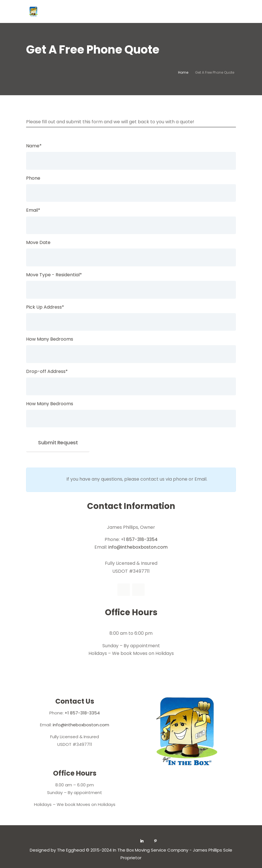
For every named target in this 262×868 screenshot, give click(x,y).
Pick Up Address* (45, 307)
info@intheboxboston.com (138, 547)
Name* (34, 146)
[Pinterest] (156, 841)
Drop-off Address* (47, 371)
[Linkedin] (142, 841)
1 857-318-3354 (141, 539)
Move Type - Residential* (54, 275)
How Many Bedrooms (50, 339)
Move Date (38, 242)
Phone (33, 178)
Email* (33, 210)
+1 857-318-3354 (82, 713)
